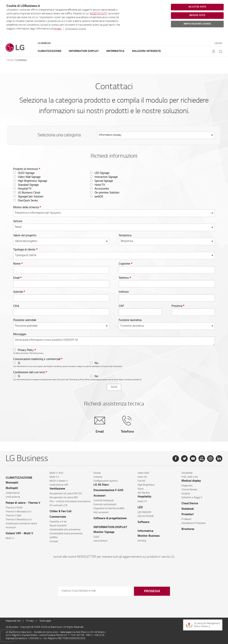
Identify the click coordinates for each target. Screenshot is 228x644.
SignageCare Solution (31, 197)
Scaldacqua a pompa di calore (21, 524)
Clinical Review (189, 490)
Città (16, 306)
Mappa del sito (13, 621)
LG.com (218, 43)
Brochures (188, 529)
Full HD (141, 481)
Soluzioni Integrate (146, 51)
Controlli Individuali (104, 501)
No (96, 363)
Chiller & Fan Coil (60, 512)
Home (10, 60)
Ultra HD (142, 477)
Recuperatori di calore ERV (64, 498)
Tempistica (125, 236)
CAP (121, 306)
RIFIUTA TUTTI (197, 15)
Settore (18, 222)
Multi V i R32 (56, 473)
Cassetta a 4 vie (58, 522)
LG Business (12, 627)
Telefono (125, 278)
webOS (99, 197)
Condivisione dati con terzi (30, 373)
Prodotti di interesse (27, 169)
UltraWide (187, 473)
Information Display (84, 51)
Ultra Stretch (100, 541)
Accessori (11, 528)
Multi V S (54, 477)
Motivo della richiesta (27, 208)
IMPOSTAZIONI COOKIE (197, 24)
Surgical (186, 494)
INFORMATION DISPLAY (110, 527)
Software (143, 522)
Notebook (188, 509)
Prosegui (152, 591)
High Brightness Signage (33, 181)
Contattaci (21, 60)
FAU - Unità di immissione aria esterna (70, 502)
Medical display (191, 481)
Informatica (115, 51)
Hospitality (145, 497)
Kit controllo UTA (59, 506)
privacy (58, 29)
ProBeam (186, 519)
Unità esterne (13, 497)
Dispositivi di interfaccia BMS (109, 509)
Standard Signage (28, 185)
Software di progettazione (110, 519)
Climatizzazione (49, 51)
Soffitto (54, 538)
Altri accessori (101, 513)
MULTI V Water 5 (59, 481)
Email (17, 278)
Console (54, 542)
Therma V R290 (14, 508)
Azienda (19, 292)
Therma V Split (13, 516)
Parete (97, 473)
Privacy (30, 621)
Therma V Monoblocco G (19, 520)
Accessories (102, 189)
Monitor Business (149, 536)
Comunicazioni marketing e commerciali (38, 359)
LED (140, 508)
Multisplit (12, 488)
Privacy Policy (27, 350)
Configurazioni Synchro (106, 481)
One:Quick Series (28, 201)
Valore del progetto (25, 236)
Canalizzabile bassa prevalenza (66, 534)
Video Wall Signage (29, 177)
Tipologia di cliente (25, 250)
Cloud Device (190, 504)
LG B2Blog (44, 43)
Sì (19, 363)
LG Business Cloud (29, 193)
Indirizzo (124, 292)
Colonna (98, 477)
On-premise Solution (107, 193)
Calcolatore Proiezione (194, 523)
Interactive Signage (106, 177)
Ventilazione (57, 489)
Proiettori (188, 515)
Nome (18, 264)
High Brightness (146, 485)
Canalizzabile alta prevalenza (65, 530)
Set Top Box (144, 493)
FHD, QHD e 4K (190, 477)
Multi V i (10, 538)
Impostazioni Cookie (75, 29)
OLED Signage (26, 173)
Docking (142, 541)
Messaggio (20, 335)
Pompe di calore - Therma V (23, 503)
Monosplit (12, 483)
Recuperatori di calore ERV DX (66, 494)
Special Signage (104, 181)
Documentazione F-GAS (108, 490)
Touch (141, 489)
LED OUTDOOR (146, 516)
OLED (96, 537)
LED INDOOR (144, 512)
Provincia (178, 306)
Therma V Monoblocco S (18, 512)
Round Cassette (58, 526)
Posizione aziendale (25, 320)
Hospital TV (25, 189)
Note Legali (45, 621)
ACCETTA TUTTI (98, 14)
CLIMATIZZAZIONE (19, 478)
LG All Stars (101, 485)
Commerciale (58, 517)
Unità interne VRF (59, 485)
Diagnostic (187, 486)
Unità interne (13, 493)
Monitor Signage (104, 532)
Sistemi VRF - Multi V (19, 534)
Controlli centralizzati (105, 505)
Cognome (125, 264)
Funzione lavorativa (130, 320)
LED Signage (102, 173)
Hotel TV (100, 185)
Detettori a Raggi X (192, 498)
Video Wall (143, 473)
